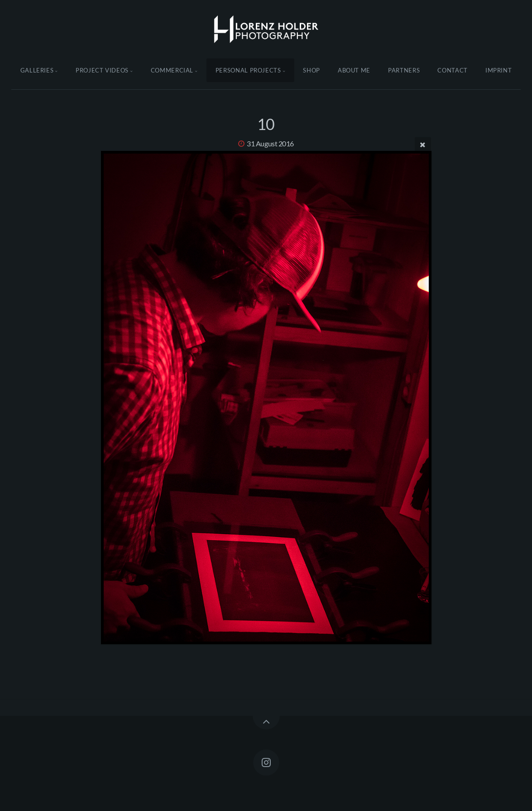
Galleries (37, 70)
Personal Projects (248, 70)
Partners (404, 70)
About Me (354, 70)
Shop (312, 70)
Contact (453, 70)
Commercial (172, 70)
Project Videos (102, 70)
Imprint (499, 70)
